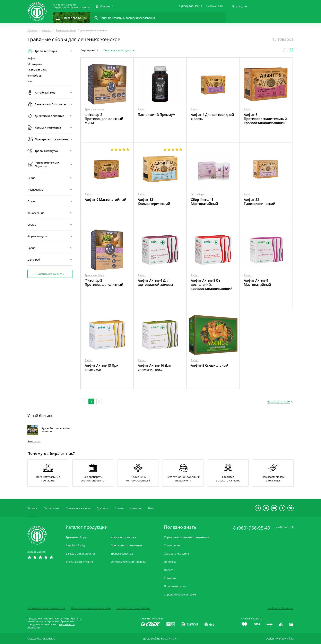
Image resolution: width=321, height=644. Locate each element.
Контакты (136, 508)
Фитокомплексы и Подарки (128, 562)
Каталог (32, 508)
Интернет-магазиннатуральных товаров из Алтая (72, 6)
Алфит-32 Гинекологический (260, 202)
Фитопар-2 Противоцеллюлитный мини (104, 119)
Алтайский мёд (75, 545)
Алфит (31, 58)
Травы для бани (37, 70)
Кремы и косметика (123, 537)
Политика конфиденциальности (91, 608)
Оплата (119, 508)
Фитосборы (35, 76)
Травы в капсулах (122, 554)
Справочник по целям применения (186, 537)
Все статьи (34, 441)
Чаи (30, 81)
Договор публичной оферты (133, 608)
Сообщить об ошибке (281, 608)
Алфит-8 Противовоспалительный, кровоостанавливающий (266, 119)
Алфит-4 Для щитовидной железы (212, 117)
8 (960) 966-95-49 (190, 6)
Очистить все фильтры (50, 274)
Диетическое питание (80, 562)
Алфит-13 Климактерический (154, 202)
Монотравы (35, 64)
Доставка (102, 508)
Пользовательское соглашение (46, 608)
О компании (51, 508)
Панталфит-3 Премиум (157, 115)
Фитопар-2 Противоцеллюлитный (104, 282)
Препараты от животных (127, 545)
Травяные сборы (76, 537)
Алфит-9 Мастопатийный (106, 200)
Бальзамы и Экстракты (80, 554)
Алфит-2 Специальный (210, 365)
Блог (151, 508)
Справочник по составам (180, 595)
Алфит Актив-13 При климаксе (102, 367)
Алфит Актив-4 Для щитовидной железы (155, 282)
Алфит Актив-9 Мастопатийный (257, 282)
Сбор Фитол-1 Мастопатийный (204, 202)
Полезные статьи (175, 586)
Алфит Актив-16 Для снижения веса (154, 367)
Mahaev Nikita (285, 638)
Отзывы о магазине (78, 508)
